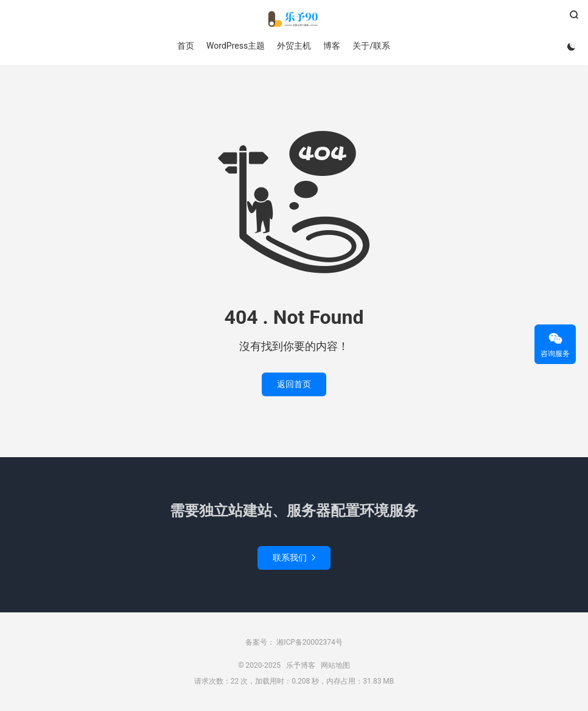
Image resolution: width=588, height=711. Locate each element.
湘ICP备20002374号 (309, 642)
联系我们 (294, 558)
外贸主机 (294, 46)
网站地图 (335, 665)
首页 (186, 46)
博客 (332, 46)
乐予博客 (294, 19)
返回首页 (294, 384)
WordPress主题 (236, 46)
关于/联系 (371, 46)
